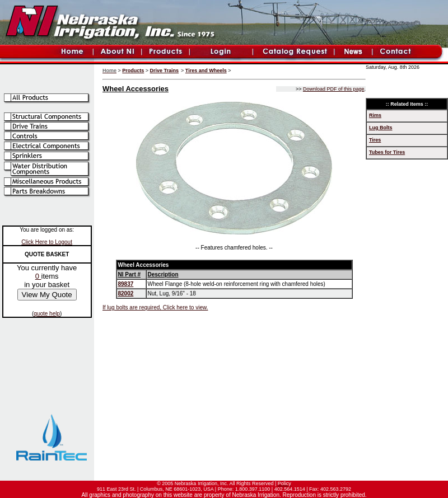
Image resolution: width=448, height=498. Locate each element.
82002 (126, 293)
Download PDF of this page (334, 89)
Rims (375, 115)
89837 (126, 284)
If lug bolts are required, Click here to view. (155, 307)
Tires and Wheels (206, 71)
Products (133, 71)
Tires (375, 140)
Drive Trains (165, 71)
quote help (47, 314)
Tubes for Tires (387, 152)
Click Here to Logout (47, 242)
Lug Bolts (381, 128)
